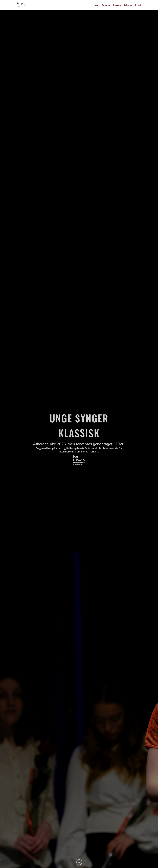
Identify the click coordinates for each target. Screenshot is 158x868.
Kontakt (139, 5)
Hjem (96, 5)
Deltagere (128, 5)
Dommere (106, 5)
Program (117, 5)
